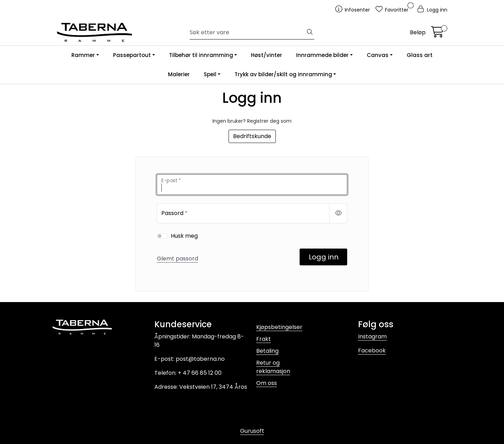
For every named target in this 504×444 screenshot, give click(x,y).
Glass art (420, 55)
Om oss (267, 383)
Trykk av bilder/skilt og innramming (283, 74)
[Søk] (248, 33)
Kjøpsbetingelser (279, 327)
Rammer (83, 55)
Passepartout (132, 55)
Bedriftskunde (252, 136)
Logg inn (324, 257)
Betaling (267, 351)
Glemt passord (177, 259)
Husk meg (184, 236)
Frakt (264, 339)
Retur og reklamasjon (273, 367)
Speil (210, 74)
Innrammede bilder (322, 55)
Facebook (372, 350)
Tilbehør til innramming (201, 55)
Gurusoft (252, 431)
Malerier (179, 74)
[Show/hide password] (338, 213)
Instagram (372, 336)
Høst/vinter (267, 55)
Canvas (378, 55)
